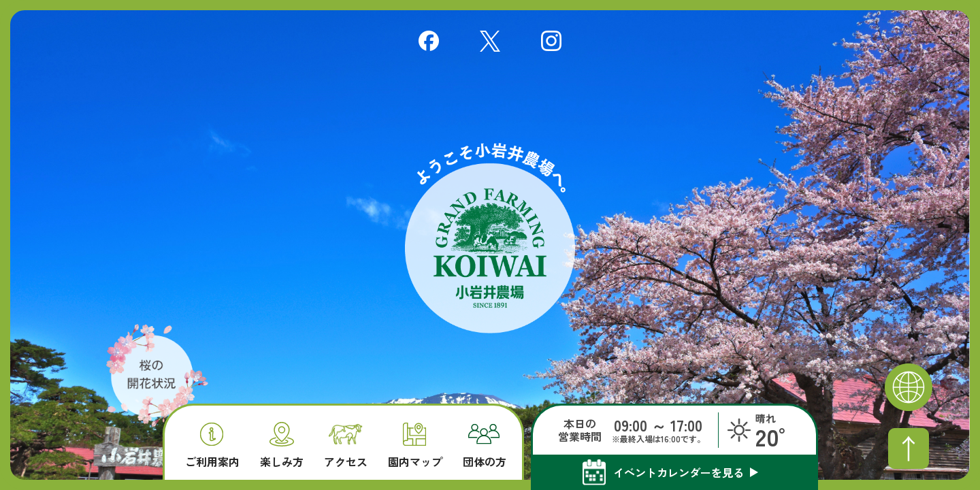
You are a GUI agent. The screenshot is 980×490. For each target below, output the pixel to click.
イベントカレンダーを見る (679, 472)
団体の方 (485, 446)
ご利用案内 (212, 445)
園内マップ (415, 445)
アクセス (346, 446)
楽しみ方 (282, 445)
